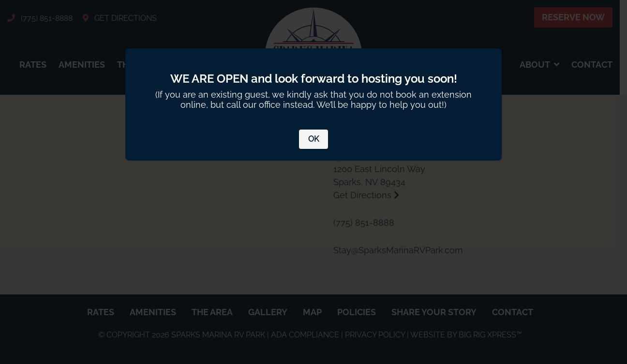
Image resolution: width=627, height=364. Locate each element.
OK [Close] (313, 139)
